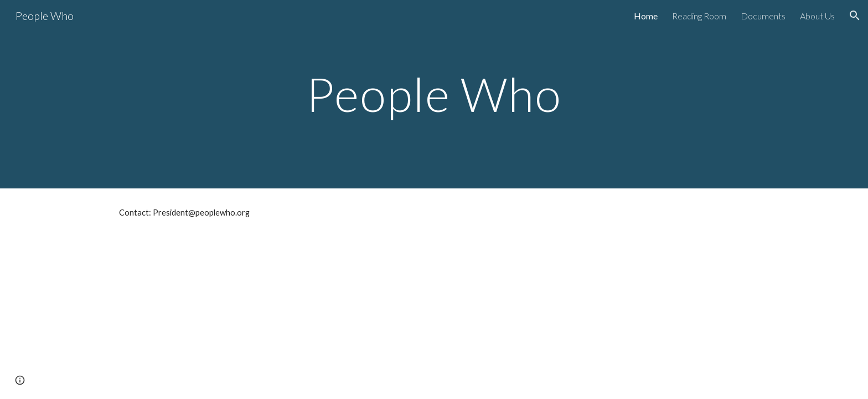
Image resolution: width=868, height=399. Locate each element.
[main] (434, 94)
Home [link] (646, 16)
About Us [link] (817, 16)
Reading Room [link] (699, 16)
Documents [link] (763, 16)
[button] (855, 16)
